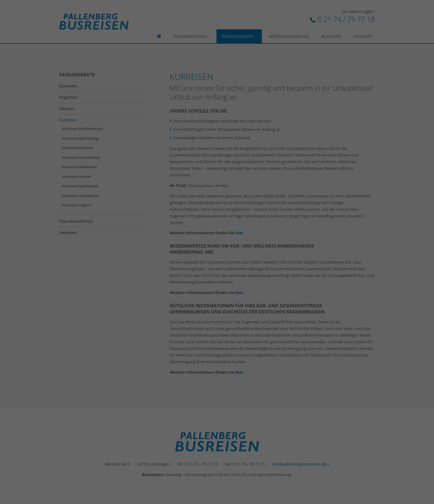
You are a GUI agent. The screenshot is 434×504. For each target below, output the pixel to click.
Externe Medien (267, 91)
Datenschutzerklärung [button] (219, 155)
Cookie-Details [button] (191, 155)
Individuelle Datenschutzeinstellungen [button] (217, 143)
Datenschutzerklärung (203, 73)
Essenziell (158, 91)
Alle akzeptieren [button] (217, 110)
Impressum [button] (246, 155)
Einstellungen (168, 78)
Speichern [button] (217, 127)
